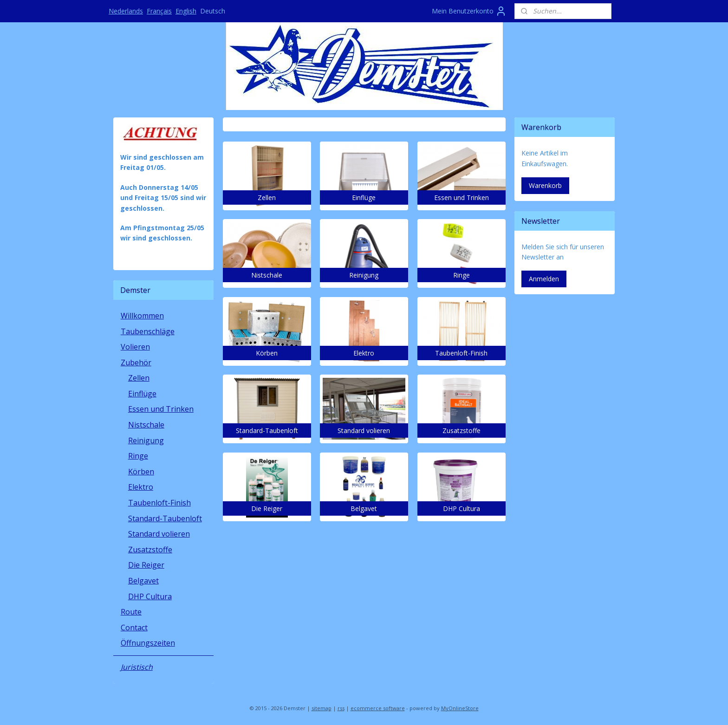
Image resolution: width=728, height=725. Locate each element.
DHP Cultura (150, 596)
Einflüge (142, 394)
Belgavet (143, 581)
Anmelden (544, 279)
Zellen (139, 378)
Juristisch (137, 667)
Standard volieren (159, 534)
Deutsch (213, 11)
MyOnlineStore (460, 708)
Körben (141, 472)
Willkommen (142, 316)
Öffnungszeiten (148, 643)
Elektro (141, 487)
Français (159, 11)
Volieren (135, 347)
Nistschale (146, 425)
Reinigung (146, 440)
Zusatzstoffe (150, 550)
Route (131, 612)
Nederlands (126, 11)
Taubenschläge (148, 331)
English (186, 11)
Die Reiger (146, 565)
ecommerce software (378, 708)
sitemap (322, 708)
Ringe (138, 456)
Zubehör (136, 362)
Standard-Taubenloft (165, 518)
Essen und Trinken (161, 409)
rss (341, 708)
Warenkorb (545, 185)
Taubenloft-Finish (159, 503)
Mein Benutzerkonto (469, 11)
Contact (134, 628)
